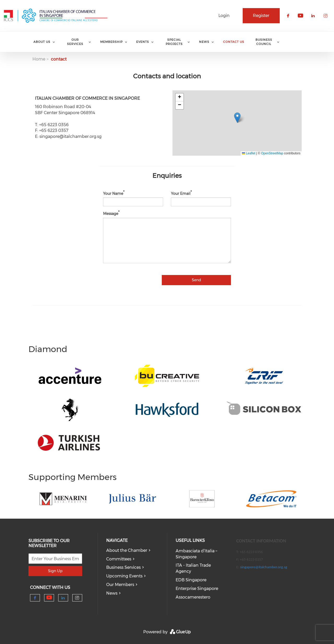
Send (196, 280)
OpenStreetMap (272, 153)
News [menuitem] (204, 42)
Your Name (113, 193)
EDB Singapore (191, 580)
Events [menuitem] (143, 42)
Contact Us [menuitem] (234, 42)
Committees (119, 559)
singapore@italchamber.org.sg (264, 567)
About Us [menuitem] (42, 42)
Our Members (120, 585)
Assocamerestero (193, 597)
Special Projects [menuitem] (174, 42)
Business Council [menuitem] (264, 42)
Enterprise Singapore (197, 589)
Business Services (123, 567)
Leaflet (249, 153)
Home (39, 59)
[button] (237, 118)
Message (111, 214)
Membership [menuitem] (111, 42)
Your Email (181, 193)
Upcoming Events (124, 576)
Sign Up (55, 571)
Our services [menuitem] (75, 42)
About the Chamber (127, 550)
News (112, 593)
